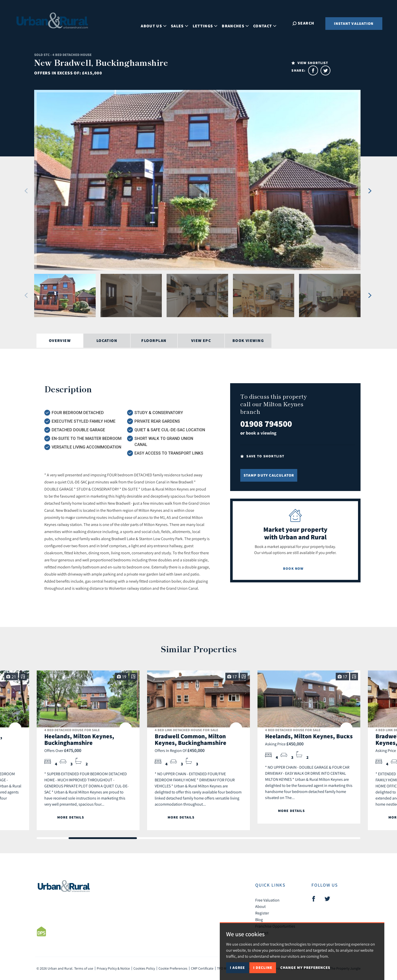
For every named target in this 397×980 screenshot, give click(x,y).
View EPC (201, 341)
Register (262, 913)
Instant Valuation (354, 23)
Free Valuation (267, 900)
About (260, 906)
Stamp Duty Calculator (269, 475)
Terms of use (84, 968)
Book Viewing (248, 341)
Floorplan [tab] (154, 341)
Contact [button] (269, 23)
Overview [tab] (60, 341)
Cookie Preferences (173, 968)
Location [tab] (107, 341)
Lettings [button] (209, 23)
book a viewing (261, 433)
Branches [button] (239, 23)
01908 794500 (266, 424)
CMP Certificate (202, 968)
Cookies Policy (144, 968)
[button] (26, 191)
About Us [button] (158, 23)
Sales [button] (184, 23)
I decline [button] (263, 967)
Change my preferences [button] (305, 967)
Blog (259, 920)
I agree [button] (237, 967)
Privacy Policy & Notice (113, 968)
